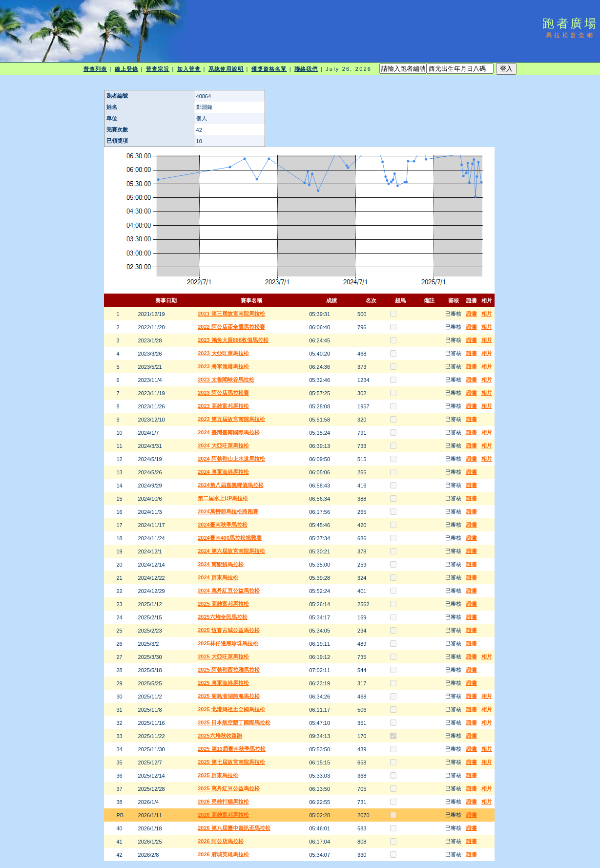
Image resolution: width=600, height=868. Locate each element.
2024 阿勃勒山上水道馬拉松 (231, 459)
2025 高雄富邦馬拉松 (223, 604)
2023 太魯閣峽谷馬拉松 (226, 380)
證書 (472, 314)
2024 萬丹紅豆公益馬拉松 (229, 591)
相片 (487, 314)
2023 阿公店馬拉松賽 (223, 393)
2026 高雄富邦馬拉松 (223, 815)
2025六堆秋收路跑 (220, 736)
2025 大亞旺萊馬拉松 (223, 656)
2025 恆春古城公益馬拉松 (229, 630)
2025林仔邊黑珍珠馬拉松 (228, 643)
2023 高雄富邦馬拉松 (223, 406)
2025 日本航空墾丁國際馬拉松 (234, 722)
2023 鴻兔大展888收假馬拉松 (233, 340)
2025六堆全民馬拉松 (222, 617)
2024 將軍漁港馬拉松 (223, 472)
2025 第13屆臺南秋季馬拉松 (232, 749)
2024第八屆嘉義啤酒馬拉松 (230, 485)
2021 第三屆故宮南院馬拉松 (231, 314)
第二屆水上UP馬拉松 (223, 498)
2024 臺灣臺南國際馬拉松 (229, 432)
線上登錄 (126, 69)
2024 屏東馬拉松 (218, 577)
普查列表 (95, 69)
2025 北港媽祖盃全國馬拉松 (231, 709)
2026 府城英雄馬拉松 (223, 854)
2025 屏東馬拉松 (218, 775)
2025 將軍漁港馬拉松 (223, 683)
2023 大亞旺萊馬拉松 (223, 353)
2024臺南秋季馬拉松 (222, 525)
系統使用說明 (226, 69)
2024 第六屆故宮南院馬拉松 (231, 551)
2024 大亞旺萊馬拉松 (223, 445)
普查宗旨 (158, 69)
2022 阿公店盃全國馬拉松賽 (231, 327)
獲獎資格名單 (269, 69)
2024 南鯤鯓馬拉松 (221, 564)
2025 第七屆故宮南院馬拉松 (231, 762)
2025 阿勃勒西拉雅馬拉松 (229, 670)
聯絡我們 (306, 69)
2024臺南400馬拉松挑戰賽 (230, 538)
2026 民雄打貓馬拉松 (223, 802)
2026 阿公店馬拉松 (221, 841)
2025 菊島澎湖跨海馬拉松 (229, 696)
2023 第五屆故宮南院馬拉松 (231, 419)
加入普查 (189, 69)
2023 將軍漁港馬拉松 (223, 366)
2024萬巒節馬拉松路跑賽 (228, 511)
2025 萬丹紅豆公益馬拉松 (229, 788)
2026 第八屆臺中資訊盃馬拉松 (234, 828)
